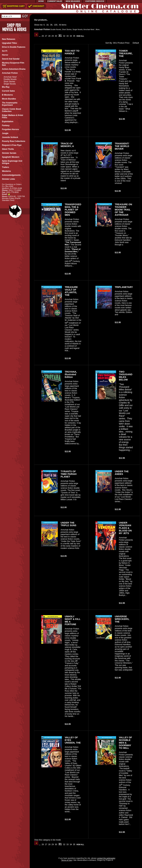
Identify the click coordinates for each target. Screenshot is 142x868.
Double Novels (10, 79)
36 (51, 25)
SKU (115, 43)
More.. (98, 30)
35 (74, 36)
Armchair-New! (10, 77)
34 (71, 36)
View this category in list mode (47, 840)
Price (127, 43)
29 (53, 36)
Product (121, 43)
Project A (109, 860)
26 (43, 36)
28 (49, 36)
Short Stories (9, 82)
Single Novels (10, 84)
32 (64, 36)
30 (56, 36)
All (60, 25)
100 (56, 25)
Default (135, 43)
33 (68, 36)
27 (46, 36)
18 (47, 25)
